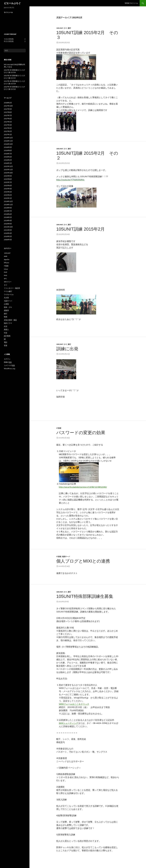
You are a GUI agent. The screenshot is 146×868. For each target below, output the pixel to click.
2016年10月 (8, 144)
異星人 (6, 330)
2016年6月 (8, 157)
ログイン (7, 359)
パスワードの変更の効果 (81, 433)
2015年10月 (8, 173)
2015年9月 (8, 176)
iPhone (7, 263)
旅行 (69, 28)
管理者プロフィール (131, 3)
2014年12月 (8, 201)
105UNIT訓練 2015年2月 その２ (87, 156)
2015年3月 (8, 192)
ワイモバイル (9, 294)
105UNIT (60, 28)
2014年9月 (8, 208)
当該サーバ (66, 557)
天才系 (6, 298)
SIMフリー (8, 282)
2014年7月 (8, 211)
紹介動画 (7, 336)
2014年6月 (8, 214)
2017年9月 (8, 109)
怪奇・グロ (8, 307)
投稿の (8, 362)
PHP (6, 272)
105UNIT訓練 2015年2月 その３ (87, 35)
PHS (5, 275)
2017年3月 (8, 128)
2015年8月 (8, 179)
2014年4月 (8, 220)
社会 (6, 333)
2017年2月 (8, 131)
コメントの (9, 365)
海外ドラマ (8, 323)
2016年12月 (8, 138)
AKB (6, 256)
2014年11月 (8, 205)
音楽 (6, 345)
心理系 (6, 304)
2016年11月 (8, 141)
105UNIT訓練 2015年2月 (80, 229)
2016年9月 (8, 147)
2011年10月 (8, 227)
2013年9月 (8, 224)
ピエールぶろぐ (12, 3)
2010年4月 (8, 233)
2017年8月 (8, 112)
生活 (6, 326)
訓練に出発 (67, 349)
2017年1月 (8, 134)
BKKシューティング (69, 723)
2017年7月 (8, 115)
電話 (6, 342)
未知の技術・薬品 (10, 320)
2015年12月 (8, 166)
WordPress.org (9, 369)
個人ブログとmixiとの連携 (83, 561)
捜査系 (6, 310)
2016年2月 (8, 160)
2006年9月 (8, 240)
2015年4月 (8, 189)
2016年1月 (8, 163)
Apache (7, 259)
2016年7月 (8, 154)
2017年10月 (8, 106)
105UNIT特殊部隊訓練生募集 (85, 596)
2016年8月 (8, 150)
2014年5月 (8, 217)
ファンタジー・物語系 (12, 288)
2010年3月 (8, 236)
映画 (6, 317)
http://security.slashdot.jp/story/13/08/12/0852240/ (83, 487)
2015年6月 (8, 185)
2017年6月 (8, 119)
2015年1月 (8, 198)
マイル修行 (8, 291)
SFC (5, 279)
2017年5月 (8, 122)
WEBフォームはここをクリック (74, 704)
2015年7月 (8, 182)
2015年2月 (8, 195)
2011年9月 (8, 230)
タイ (66, 28)
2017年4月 (8, 125)
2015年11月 (8, 170)
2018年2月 (8, 103)
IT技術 (59, 428)
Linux (6, 269)
